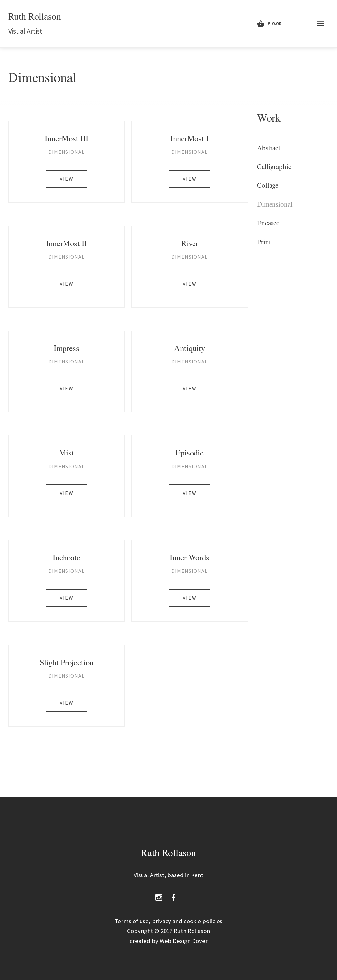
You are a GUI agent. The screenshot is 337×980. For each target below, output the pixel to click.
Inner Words (190, 559)
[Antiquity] (190, 334)
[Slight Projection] (66, 648)
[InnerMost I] (190, 125)
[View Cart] (269, 24)
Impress (66, 350)
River (190, 245)
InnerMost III (66, 140)
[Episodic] (190, 439)
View (67, 179)
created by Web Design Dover (169, 941)
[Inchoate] (66, 544)
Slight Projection (67, 664)
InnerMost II (66, 245)
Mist (66, 454)
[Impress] (66, 334)
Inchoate (66, 559)
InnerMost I (190, 140)
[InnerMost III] (66, 125)
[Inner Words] (190, 544)
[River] (190, 229)
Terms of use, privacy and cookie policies (168, 921)
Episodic (190, 454)
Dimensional (66, 152)
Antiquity (190, 350)
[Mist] (66, 439)
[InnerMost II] (66, 229)
